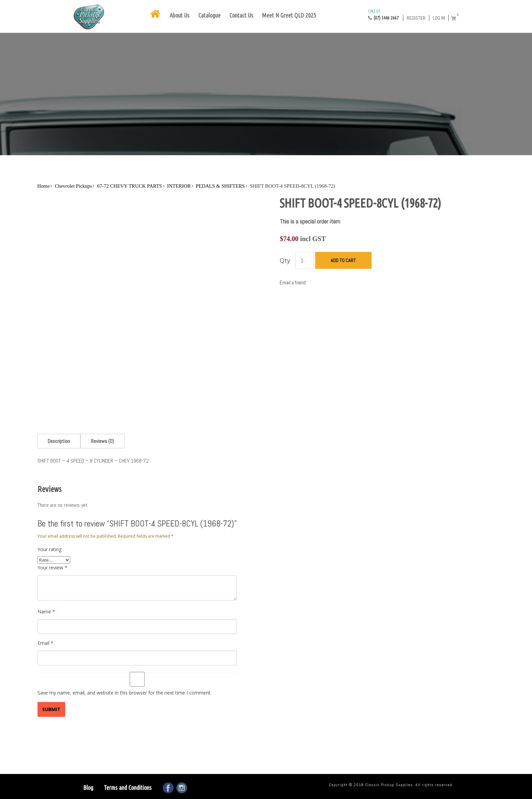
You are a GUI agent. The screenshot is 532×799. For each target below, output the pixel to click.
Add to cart (343, 260)
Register (416, 18)
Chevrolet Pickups (73, 186)
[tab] (59, 441)
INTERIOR (179, 186)
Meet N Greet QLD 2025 (289, 15)
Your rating (49, 549)
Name (46, 612)
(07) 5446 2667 (383, 14)
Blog (88, 788)
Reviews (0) (103, 441)
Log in (439, 18)
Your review (52, 568)
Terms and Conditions (128, 788)
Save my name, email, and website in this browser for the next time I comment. (124, 693)
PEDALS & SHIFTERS (220, 186)
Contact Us (241, 15)
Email (45, 643)
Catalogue (209, 15)
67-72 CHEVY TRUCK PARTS (129, 186)
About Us (180, 15)
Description (59, 441)
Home (43, 186)
